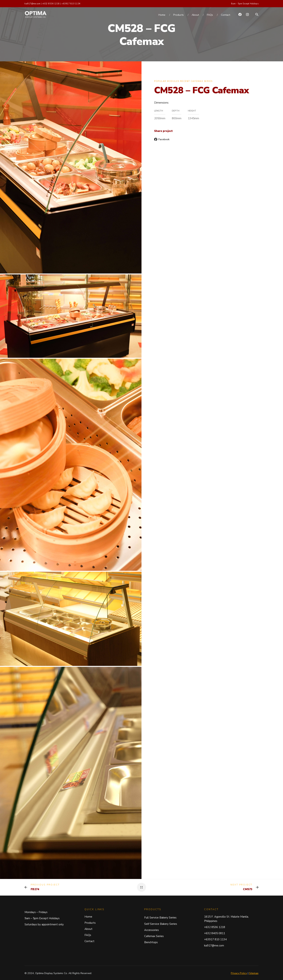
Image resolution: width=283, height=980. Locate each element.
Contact (89, 941)
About (88, 929)
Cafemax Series (154, 936)
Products (90, 923)
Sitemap (254, 973)
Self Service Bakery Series (161, 924)
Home (88, 917)
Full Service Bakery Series (160, 918)
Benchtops (151, 942)
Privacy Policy (239, 973)
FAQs (88, 935)
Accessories (152, 930)
